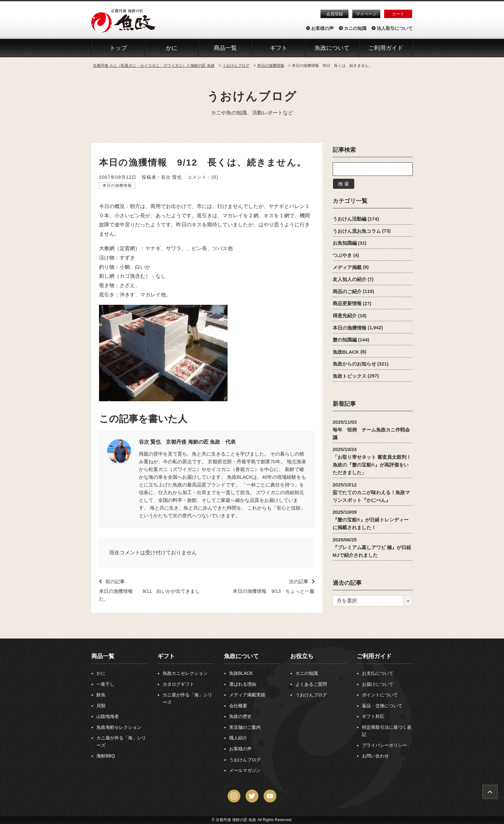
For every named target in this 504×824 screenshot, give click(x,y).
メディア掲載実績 (247, 695)
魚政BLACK (346, 352)
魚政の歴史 (240, 716)
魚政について (332, 48)
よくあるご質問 (311, 684)
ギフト (166, 656)
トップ (118, 48)
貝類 (101, 706)
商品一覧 (103, 656)
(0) (215, 177)
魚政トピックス (350, 376)
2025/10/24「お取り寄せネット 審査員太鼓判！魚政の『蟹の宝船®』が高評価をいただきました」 (372, 461)
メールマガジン (245, 770)
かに (101, 673)
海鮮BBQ (106, 756)
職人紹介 (238, 738)
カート (398, 14)
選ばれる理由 (243, 684)
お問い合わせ (375, 756)
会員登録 (335, 14)
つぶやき (342, 255)
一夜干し (105, 684)
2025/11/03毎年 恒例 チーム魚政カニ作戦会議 (371, 429)
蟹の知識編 (345, 340)
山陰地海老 (108, 716)
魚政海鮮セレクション (119, 727)
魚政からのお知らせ (354, 364)
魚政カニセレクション (185, 673)
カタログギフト (178, 684)
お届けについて (378, 684)
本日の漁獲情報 (117, 186)
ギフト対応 (373, 716)
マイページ (366, 14)
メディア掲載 (347, 267)
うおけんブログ (252, 96)
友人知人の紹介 (350, 279)
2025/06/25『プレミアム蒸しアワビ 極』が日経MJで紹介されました (372, 547)
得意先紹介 (345, 316)
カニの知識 (355, 28)
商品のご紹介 (347, 291)
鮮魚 (101, 695)
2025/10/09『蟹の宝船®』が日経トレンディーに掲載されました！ (371, 520)
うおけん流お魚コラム (357, 231)
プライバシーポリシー (384, 745)
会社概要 (238, 706)
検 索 (344, 184)
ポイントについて (380, 695)
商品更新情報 (347, 303)
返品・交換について (382, 706)
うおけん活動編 (350, 219)
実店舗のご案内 (245, 727)
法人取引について (395, 28)
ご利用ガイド (386, 48)
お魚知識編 (345, 243)
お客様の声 (322, 28)
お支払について (378, 673)
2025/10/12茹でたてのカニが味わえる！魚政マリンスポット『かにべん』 (371, 492)
